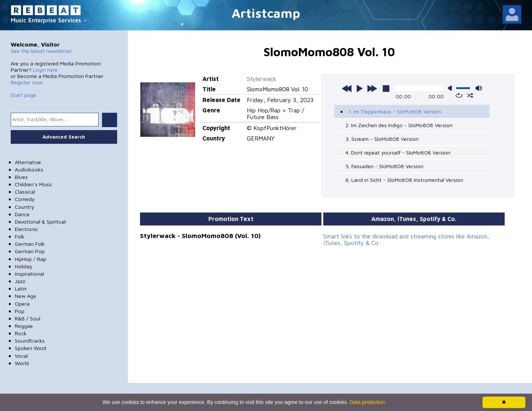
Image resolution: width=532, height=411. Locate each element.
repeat (459, 95)
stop (386, 88)
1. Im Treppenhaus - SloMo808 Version (395, 111)
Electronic (26, 229)
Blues (21, 177)
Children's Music (34, 184)
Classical (25, 192)
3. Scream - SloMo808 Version (382, 139)
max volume (479, 88)
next (372, 88)
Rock (21, 333)
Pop (20, 311)
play (359, 88)
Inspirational (29, 274)
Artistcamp (266, 13)
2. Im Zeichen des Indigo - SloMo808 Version (399, 125)
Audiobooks (29, 169)
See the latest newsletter (41, 51)
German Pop (30, 251)
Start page (23, 95)
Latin (21, 288)
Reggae (24, 326)
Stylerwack (262, 79)
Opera (22, 304)
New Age (25, 296)
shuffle (470, 95)
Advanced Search (64, 137)
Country (25, 207)
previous (347, 88)
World (22, 363)
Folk (20, 236)
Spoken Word (30, 348)
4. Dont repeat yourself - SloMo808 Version (398, 152)
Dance (22, 214)
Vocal (21, 356)
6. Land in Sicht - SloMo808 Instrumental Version (404, 180)
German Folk (30, 244)
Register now (27, 82)
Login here (45, 70)
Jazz (20, 281)
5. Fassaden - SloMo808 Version (384, 166)
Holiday (24, 266)
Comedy (25, 199)
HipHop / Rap (30, 259)
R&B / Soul (28, 318)
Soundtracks (30, 341)
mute (451, 88)
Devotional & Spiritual (40, 222)
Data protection (367, 402)
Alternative (28, 162)
